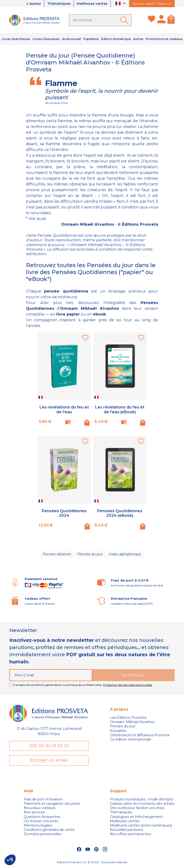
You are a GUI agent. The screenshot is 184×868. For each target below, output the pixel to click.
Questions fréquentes (42, 817)
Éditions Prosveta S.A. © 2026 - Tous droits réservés (92, 862)
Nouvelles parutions (126, 830)
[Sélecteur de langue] (121, 4)
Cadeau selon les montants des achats (142, 804)
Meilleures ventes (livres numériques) (141, 825)
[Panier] (171, 20)
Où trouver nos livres (41, 821)
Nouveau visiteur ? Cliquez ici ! (152, 4)
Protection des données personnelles (128, 685)
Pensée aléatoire (57, 554)
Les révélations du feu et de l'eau (64, 409)
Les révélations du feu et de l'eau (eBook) (120, 409)
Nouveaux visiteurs (40, 808)
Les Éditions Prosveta (128, 718)
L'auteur (34, 4)
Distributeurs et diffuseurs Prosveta (140, 735)
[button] (10, 860)
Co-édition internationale (131, 739)
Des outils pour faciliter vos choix (137, 808)
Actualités (118, 731)
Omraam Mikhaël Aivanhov (132, 722)
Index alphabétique (125, 554)
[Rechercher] (100, 20)
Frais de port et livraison (43, 799)
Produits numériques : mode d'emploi (142, 799)
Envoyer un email (49, 760)
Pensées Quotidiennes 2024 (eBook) (120, 513)
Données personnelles (42, 834)
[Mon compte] (161, 20)
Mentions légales (38, 825)
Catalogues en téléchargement (136, 817)
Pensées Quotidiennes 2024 (64, 513)
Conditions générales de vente (49, 830)
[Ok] (125, 20)
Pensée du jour (90, 554)
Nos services (34, 812)
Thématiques (59, 4)
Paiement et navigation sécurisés (52, 804)
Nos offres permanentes (130, 834)
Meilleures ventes (92, 4)
